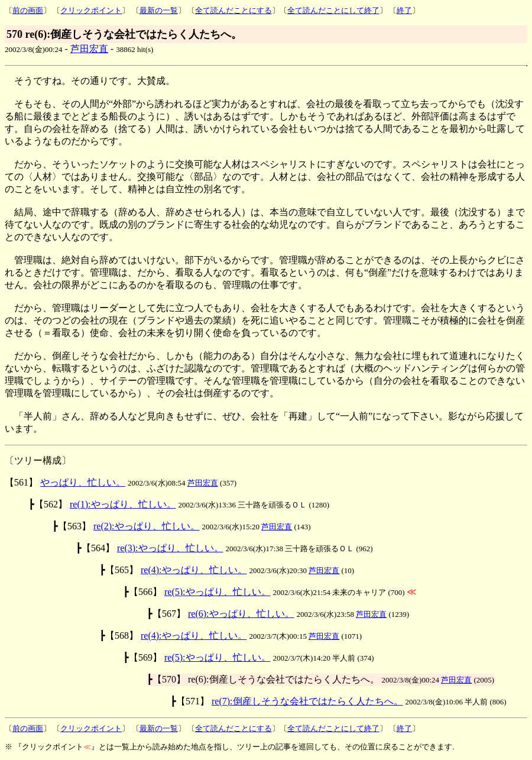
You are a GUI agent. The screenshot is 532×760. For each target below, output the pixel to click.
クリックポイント (91, 10)
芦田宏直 (89, 49)
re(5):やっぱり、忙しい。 (218, 592)
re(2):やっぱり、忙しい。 (147, 526)
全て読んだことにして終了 (333, 10)
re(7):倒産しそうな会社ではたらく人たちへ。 (307, 701)
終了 (404, 10)
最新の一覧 (159, 10)
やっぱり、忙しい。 (83, 482)
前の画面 (28, 10)
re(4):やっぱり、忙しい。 (194, 570)
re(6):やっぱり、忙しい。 (241, 614)
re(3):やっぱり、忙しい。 (170, 548)
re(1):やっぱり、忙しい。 (123, 504)
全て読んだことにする (233, 10)
